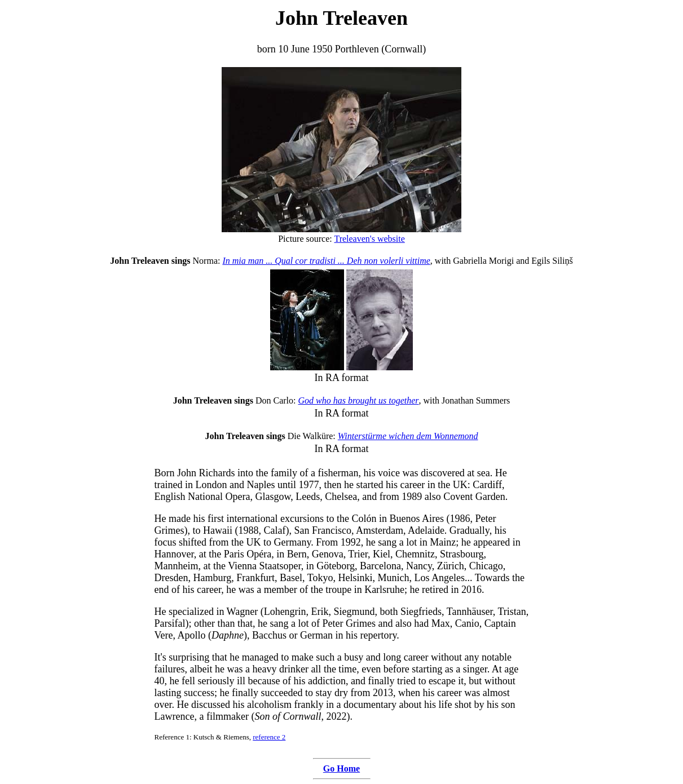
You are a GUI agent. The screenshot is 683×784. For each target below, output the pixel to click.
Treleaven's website (369, 239)
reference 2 (269, 737)
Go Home (341, 769)
